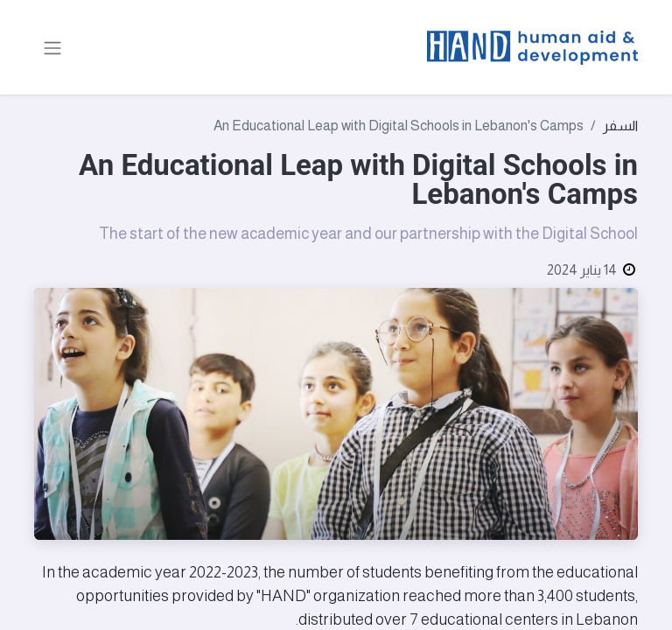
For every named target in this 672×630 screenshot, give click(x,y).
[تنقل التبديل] (52, 47)
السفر (620, 126)
